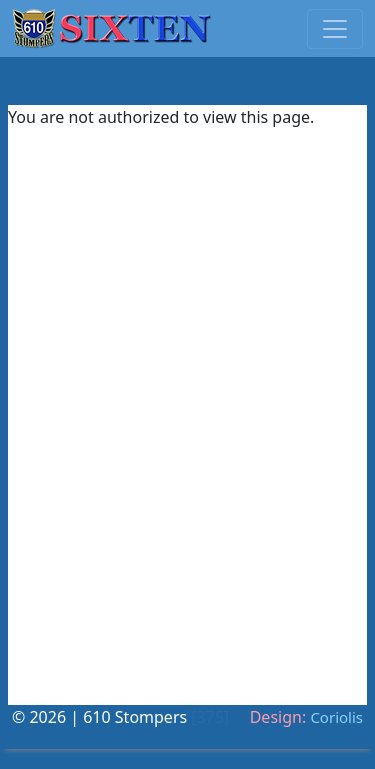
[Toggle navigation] (335, 29)
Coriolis (336, 717)
